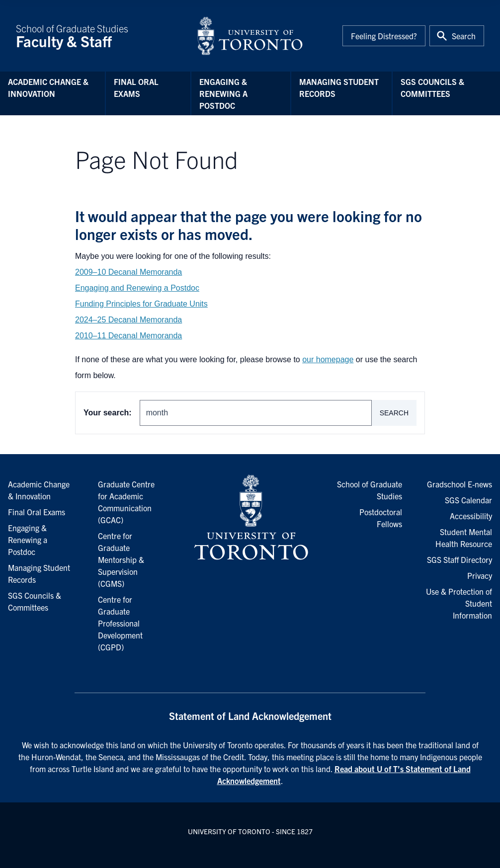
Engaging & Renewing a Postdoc (223, 93)
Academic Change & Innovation (48, 87)
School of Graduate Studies (100, 36)
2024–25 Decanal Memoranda (128, 320)
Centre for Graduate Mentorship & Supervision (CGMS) (121, 559)
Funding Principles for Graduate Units (141, 304)
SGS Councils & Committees (432, 87)
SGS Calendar (468, 500)
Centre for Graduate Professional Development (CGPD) (120, 623)
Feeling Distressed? (384, 36)
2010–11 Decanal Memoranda (128, 336)
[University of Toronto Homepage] (250, 518)
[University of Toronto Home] (250, 36)
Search (394, 413)
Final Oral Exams (136, 87)
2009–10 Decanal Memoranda (128, 272)
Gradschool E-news (459, 484)
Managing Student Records (339, 87)
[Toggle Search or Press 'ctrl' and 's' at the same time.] (457, 36)
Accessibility (471, 516)
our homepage (328, 359)
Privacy (480, 575)
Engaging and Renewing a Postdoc (137, 288)
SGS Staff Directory (459, 559)
